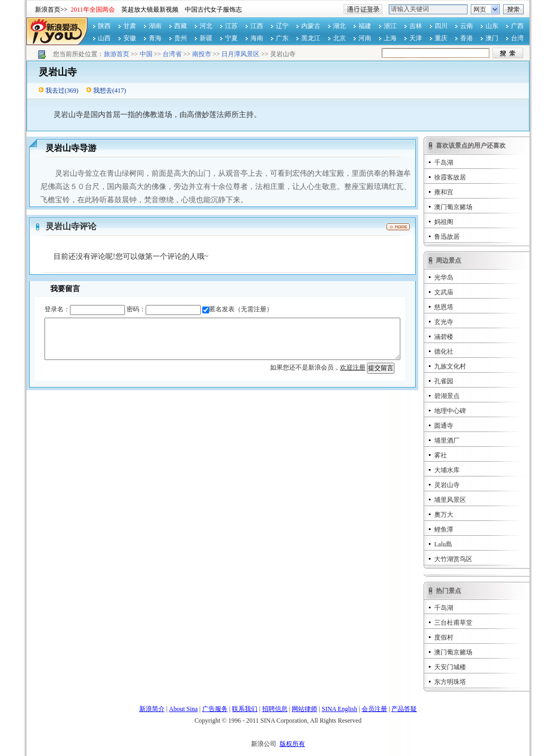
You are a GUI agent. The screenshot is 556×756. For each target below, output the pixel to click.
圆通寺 (444, 426)
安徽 (130, 38)
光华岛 (444, 277)
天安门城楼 (450, 667)
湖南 (155, 26)
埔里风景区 (450, 500)
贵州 (181, 38)
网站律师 (304, 709)
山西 (104, 38)
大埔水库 (447, 470)
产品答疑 (404, 709)
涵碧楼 (444, 337)
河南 (365, 38)
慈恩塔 (444, 307)
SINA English (339, 709)
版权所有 (292, 744)
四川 (441, 26)
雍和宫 (444, 192)
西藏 (181, 26)
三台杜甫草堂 (453, 623)
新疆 (206, 38)
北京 (339, 38)
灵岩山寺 (447, 485)
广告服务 (215, 709)
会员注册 (374, 709)
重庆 (441, 38)
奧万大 (444, 515)
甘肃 (130, 26)
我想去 (103, 91)
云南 (467, 26)
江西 (257, 26)
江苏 (231, 26)
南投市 (202, 54)
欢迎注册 (353, 367)
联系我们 (245, 709)
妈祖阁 (444, 222)
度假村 (444, 637)
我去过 (55, 91)
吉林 (416, 26)
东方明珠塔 (450, 682)
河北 (206, 26)
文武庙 (444, 292)
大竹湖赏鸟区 (453, 559)
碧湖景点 (447, 396)
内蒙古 (311, 26)
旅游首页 (116, 54)
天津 (416, 38)
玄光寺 (444, 322)
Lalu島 (443, 544)
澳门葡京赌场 (453, 207)
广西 (517, 26)
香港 (467, 38)
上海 (390, 38)
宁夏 (231, 38)
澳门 (492, 38)
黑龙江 (311, 38)
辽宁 (282, 26)
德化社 (444, 352)
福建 (365, 26)
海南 (257, 38)
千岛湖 (444, 163)
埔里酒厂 (447, 440)
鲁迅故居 (447, 237)
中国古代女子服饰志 (213, 10)
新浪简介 (152, 709)
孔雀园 (444, 381)
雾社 (441, 455)
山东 (492, 26)
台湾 (517, 38)
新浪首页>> (51, 10)
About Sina (183, 709)
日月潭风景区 (240, 54)
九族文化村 (450, 366)
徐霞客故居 (450, 177)
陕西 (104, 26)
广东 (282, 38)
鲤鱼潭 (444, 529)
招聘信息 (275, 709)
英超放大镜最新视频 (150, 10)
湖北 (339, 26)
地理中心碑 (450, 411)
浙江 (390, 26)
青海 (155, 38)
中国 (146, 54)
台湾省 (172, 54)
